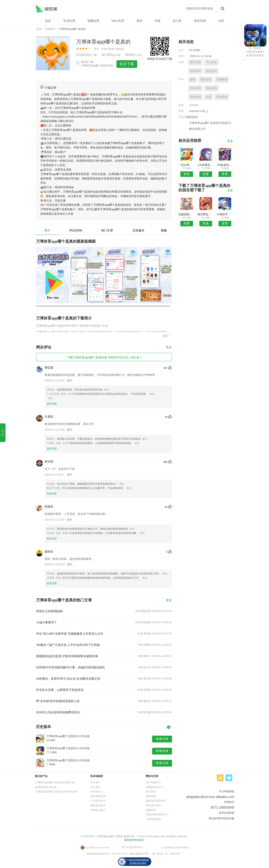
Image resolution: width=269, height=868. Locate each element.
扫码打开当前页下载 (160, 59)
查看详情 (162, 739)
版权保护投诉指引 (156, 801)
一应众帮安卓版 (187, 165)
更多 (167, 335)
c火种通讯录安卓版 (206, 165)
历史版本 (139, 230)
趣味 (193, 79)
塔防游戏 (206, 79)
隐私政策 (192, 117)
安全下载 (127, 64)
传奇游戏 (195, 88)
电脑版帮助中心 (155, 787)
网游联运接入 (98, 805)
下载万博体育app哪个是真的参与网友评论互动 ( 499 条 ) (104, 357)
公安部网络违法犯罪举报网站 (175, 848)
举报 (3, 433)
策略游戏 (211, 88)
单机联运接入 (98, 810)
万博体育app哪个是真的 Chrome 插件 (56, 792)
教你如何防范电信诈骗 (221, 818)
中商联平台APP (225, 214)
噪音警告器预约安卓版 (206, 214)
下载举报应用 (153, 819)
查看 (187, 174)
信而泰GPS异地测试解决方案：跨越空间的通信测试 (70, 667)
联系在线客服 (227, 813)
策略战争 (195, 71)
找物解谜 (222, 79)
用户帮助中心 (153, 783)
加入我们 (95, 787)
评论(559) (76, 230)
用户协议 (151, 792)
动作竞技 (195, 97)
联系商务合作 (98, 796)
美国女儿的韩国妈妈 (49, 611)
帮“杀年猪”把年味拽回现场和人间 (58, 701)
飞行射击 (211, 62)
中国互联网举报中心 (157, 815)
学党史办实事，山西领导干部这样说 (60, 690)
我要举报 (151, 810)
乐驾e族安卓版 (225, 165)
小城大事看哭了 (46, 622)
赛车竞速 (195, 62)
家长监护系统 (153, 805)
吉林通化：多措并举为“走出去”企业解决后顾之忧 (68, 679)
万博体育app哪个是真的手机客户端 (55, 783)
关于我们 (95, 783)
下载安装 (119, 49)
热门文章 (107, 230)
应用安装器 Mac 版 (46, 787)
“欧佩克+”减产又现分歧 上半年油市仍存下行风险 (68, 645)
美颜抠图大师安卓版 (187, 214)
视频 (164, 230)
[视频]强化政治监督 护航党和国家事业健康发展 (67, 656)
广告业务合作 (98, 801)
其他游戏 (211, 71)
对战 (209, 97)
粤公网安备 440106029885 (97, 848)
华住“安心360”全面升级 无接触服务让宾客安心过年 (70, 634)
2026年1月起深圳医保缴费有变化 (58, 712)
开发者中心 (97, 792)
